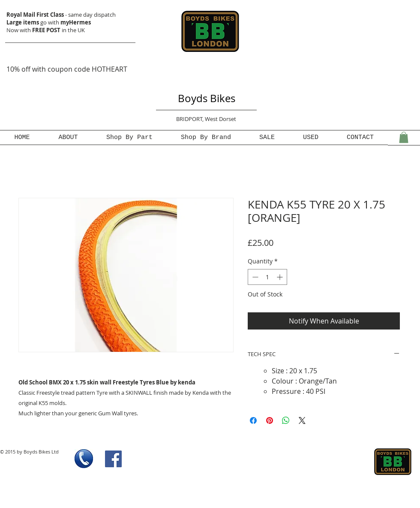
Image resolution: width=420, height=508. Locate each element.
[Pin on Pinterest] (270, 420)
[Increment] (280, 277)
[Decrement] (254, 277)
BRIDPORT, (190, 119)
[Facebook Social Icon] (113, 459)
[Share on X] (302, 420)
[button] (404, 137)
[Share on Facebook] (253, 420)
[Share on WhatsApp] (286, 420)
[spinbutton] (267, 277)
